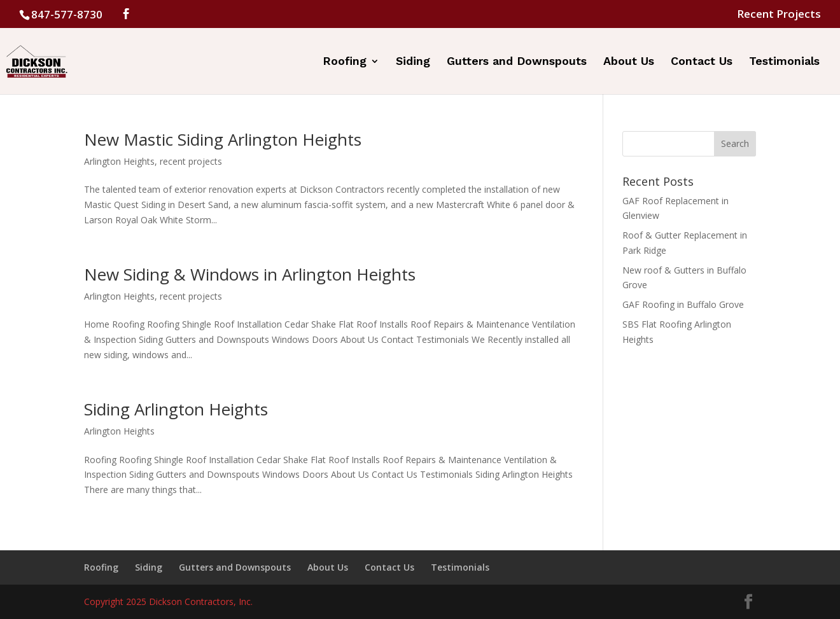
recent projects (191, 161)
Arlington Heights (119, 161)
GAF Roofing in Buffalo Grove (683, 304)
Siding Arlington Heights (176, 409)
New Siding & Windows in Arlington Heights (250, 274)
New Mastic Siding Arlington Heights (223, 139)
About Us (629, 62)
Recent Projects (779, 15)
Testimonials (784, 62)
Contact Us (702, 62)
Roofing (345, 62)
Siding (413, 62)
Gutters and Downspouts (517, 62)
